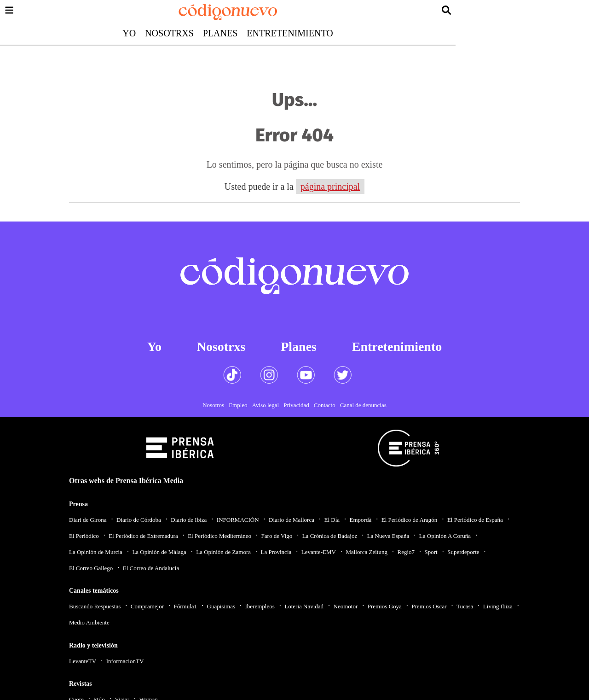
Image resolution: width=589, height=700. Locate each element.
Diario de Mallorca (292, 520)
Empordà (361, 520)
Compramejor (147, 606)
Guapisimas (221, 606)
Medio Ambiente (89, 622)
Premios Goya (385, 606)
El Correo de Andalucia (151, 568)
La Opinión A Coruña (445, 536)
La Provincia (276, 552)
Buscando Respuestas (95, 606)
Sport (431, 552)
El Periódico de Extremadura (143, 536)
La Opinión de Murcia (96, 552)
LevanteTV (83, 661)
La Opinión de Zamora (223, 552)
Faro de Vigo (277, 536)
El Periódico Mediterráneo (219, 536)
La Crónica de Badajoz (330, 536)
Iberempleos (260, 606)
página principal (330, 187)
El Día (332, 520)
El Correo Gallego (91, 568)
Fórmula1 (186, 606)
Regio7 (406, 552)
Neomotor (346, 606)
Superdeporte (463, 552)
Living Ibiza (498, 606)
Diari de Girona (88, 520)
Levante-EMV (319, 552)
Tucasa (465, 606)
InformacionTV (125, 661)
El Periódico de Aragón (410, 520)
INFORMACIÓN (238, 520)
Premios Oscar (429, 606)
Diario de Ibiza (189, 520)
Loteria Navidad (304, 606)
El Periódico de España (475, 520)
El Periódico (84, 536)
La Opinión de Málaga (159, 552)
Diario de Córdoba (139, 520)
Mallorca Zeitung (367, 552)
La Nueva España (388, 536)
